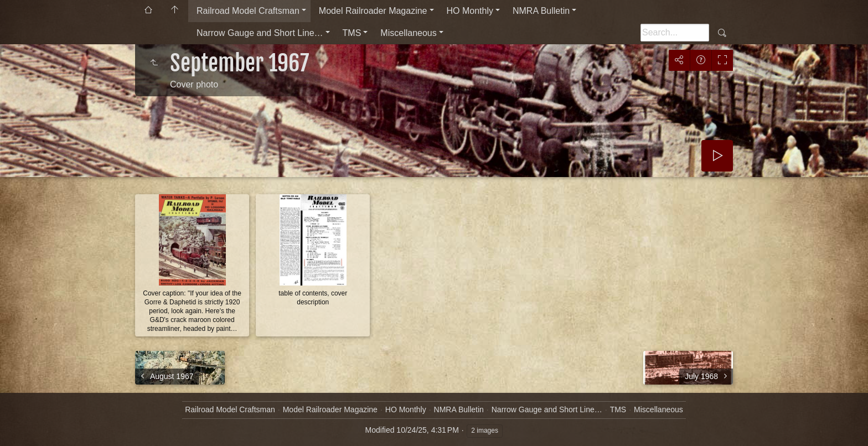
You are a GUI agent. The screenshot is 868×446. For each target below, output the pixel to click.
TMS (352, 33)
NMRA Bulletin (541, 11)
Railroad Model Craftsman (248, 11)
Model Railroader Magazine (373, 11)
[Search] (675, 33)
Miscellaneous (408, 33)
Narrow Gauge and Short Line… (260, 33)
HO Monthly (470, 11)
